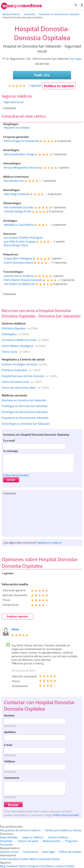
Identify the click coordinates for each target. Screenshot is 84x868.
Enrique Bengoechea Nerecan (22, 168)
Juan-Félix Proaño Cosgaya (20, 242)
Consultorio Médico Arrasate (19, 340)
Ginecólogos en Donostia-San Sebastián (26, 424)
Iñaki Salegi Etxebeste (17, 194)
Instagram (33, 866)
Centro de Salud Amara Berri (19, 388)
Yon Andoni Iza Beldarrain (19, 284)
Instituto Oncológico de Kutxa (19, 364)
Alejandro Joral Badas (17, 128)
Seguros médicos (33, 837)
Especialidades (9, 837)
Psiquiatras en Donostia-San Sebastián (25, 418)
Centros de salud (28, 841)
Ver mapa (76, 59)
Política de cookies (70, 852)
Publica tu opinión (59, 86)
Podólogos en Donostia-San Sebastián (25, 406)
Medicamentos (52, 841)
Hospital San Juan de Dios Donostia (23, 376)
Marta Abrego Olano (16, 245)
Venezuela (45, 859)
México (34, 859)
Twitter (22, 866)
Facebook (12, 866)
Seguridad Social (13, 102)
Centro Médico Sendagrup (17, 346)
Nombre (9, 716)
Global (56, 859)
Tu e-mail (9, 441)
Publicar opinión (17, 616)
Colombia (12, 859)
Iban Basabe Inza (14, 181)
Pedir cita (42, 75)
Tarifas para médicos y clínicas (63, 830)
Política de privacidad (16, 475)
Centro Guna (9, 352)
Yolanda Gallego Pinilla (18, 211)
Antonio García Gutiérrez (19, 276)
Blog (3, 866)
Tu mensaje (10, 451)
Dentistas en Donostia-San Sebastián (24, 400)
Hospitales (6, 841)
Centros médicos (58, 837)
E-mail (8, 745)
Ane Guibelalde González (19, 207)
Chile (3, 859)
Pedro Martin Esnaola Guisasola (23, 280)
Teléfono (10, 761)
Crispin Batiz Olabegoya (18, 258)
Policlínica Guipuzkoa (14, 370)
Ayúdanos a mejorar (49, 543)
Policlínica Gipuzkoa (14, 328)
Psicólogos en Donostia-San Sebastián (25, 412)
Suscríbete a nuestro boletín (57, 866)
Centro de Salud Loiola (15, 382)
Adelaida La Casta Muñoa (19, 225)
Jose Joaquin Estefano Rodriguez (23, 238)
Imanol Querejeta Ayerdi (19, 263)
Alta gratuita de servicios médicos (20, 830)
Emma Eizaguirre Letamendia (22, 141)
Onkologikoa (9, 334)
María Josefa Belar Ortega (19, 154)
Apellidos (10, 732)
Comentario (12, 778)
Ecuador (24, 859)
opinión (35, 85)
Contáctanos (30, 852)
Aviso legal (48, 852)
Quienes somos (9, 852)
